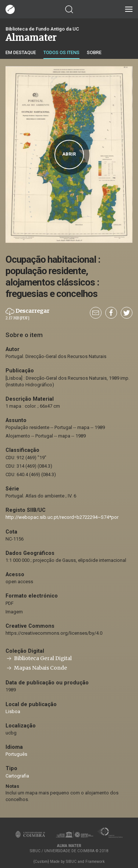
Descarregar (27, 314)
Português (16, 754)
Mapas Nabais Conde (36, 668)
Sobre (94, 52)
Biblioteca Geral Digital (39, 658)
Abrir (69, 154)
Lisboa (13, 711)
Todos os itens (61, 52)
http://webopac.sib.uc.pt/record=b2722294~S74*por (62, 517)
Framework (95, 862)
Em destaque (21, 52)
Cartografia (17, 776)
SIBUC (71, 862)
